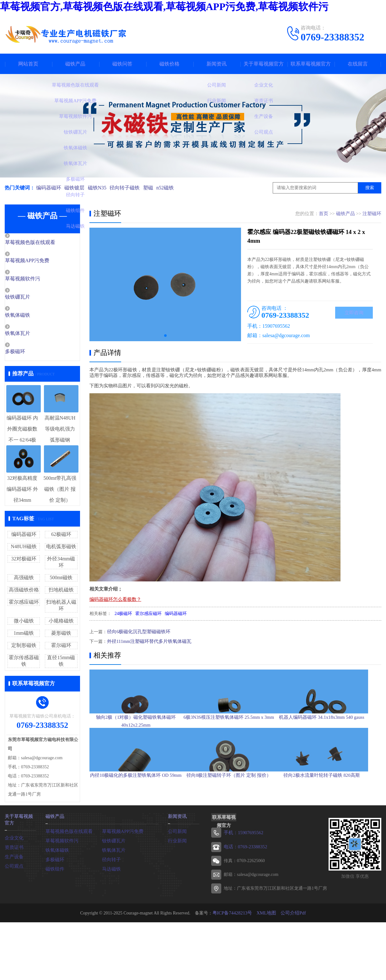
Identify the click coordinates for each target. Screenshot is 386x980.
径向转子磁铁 (128, 188)
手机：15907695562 (242, 877)
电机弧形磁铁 (61, 549)
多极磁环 (29, 354)
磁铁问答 (122, 64)
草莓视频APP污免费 (40, 261)
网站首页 (28, 64)
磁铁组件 (54, 913)
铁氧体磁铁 (31, 317)
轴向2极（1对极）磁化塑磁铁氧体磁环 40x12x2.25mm (136, 746)
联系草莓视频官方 (311, 64)
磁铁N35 (99, 188)
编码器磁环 (49, 188)
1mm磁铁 (24, 635)
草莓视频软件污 (36, 280)
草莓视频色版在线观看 (43, 243)
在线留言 (358, 64)
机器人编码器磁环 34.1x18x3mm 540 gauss (334, 742)
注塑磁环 (372, 214)
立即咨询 (354, 313)
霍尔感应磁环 (24, 604)
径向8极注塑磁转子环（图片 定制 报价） (235, 831)
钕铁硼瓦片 (31, 298)
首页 (324, 214)
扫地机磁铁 (61, 592)
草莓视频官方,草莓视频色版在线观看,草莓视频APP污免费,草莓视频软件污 (164, 7)
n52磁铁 (171, 188)
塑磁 (153, 188)
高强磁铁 (24, 580)
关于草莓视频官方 (264, 64)
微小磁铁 (24, 623)
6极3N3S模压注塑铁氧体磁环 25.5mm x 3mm (235, 742)
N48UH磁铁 (24, 549)
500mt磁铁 (61, 580)
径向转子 (111, 903)
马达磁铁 (111, 913)
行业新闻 (177, 885)
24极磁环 (123, 614)
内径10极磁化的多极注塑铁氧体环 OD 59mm (136, 831)
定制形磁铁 (24, 647)
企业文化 (13, 881)
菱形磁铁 (61, 635)
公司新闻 (177, 875)
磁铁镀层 (76, 188)
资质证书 (13, 890)
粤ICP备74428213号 (233, 957)
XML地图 (266, 957)
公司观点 (13, 909)
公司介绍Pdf (291, 957)
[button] (165, 336)
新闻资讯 (217, 64)
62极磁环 (61, 536)
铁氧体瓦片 (31, 335)
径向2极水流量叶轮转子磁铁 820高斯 (334, 831)
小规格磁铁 (61, 623)
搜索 (370, 188)
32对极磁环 (24, 561)
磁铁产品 (75, 64)
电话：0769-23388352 (244, 891)
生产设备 (13, 900)
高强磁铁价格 (24, 592)
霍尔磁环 (61, 647)
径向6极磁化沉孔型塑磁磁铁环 (137, 631)
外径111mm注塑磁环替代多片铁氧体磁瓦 (147, 641)
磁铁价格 (169, 64)
